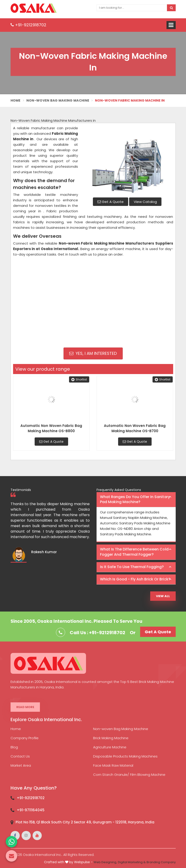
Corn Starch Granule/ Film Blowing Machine (129, 775)
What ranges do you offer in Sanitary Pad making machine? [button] (135, 499)
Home (16, 100)
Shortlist (79, 379)
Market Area (21, 765)
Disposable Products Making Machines (125, 756)
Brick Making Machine (111, 738)
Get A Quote (111, 202)
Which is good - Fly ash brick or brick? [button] (135, 579)
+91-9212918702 (28, 25)
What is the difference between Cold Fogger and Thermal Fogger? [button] (134, 552)
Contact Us (20, 756)
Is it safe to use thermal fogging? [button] (132, 567)
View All (163, 596)
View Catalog (145, 202)
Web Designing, (105, 862)
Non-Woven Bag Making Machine (58, 100)
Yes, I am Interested (93, 353)
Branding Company (161, 862)
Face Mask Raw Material (113, 765)
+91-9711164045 (31, 810)
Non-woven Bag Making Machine (121, 729)
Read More (25, 707)
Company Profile (25, 738)
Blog (14, 747)
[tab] (136, 500)
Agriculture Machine (110, 747)
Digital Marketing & (132, 862)
